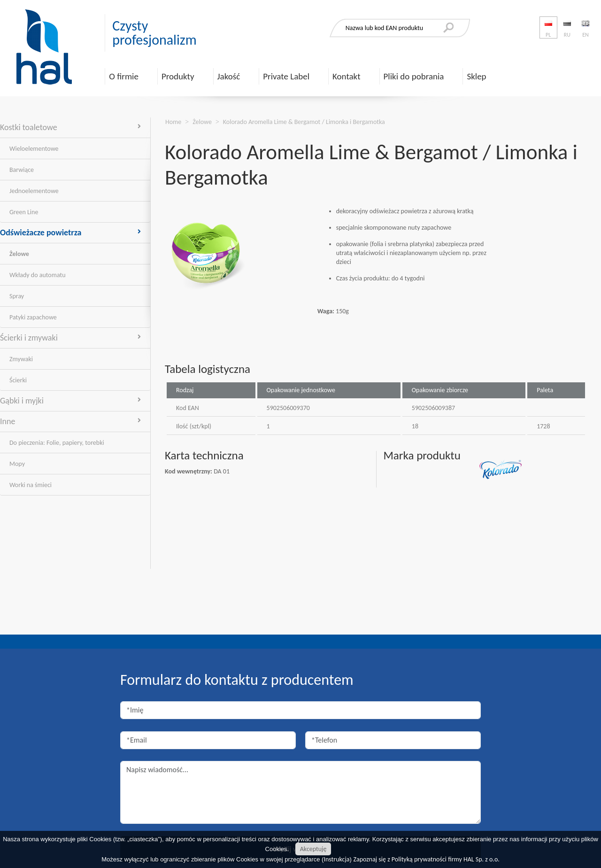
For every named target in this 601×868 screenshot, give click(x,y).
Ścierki (18, 380)
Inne (70, 421)
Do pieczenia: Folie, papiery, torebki (57, 443)
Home (173, 122)
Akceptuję (313, 849)
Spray (17, 296)
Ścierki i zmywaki (70, 338)
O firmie (124, 76)
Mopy (17, 464)
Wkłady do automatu (38, 275)
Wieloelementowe (34, 149)
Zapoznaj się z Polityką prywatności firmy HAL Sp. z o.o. (427, 859)
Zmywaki (21, 359)
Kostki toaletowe (70, 127)
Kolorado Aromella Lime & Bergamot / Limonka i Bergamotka (304, 122)
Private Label (286, 76)
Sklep (476, 76)
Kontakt (347, 76)
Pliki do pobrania (414, 76)
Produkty (178, 76)
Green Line (24, 212)
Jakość (229, 76)
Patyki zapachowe (33, 317)
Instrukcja (336, 859)
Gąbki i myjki (70, 401)
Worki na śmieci (31, 485)
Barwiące (22, 170)
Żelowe (19, 254)
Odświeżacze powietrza (70, 232)
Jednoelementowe (34, 191)
